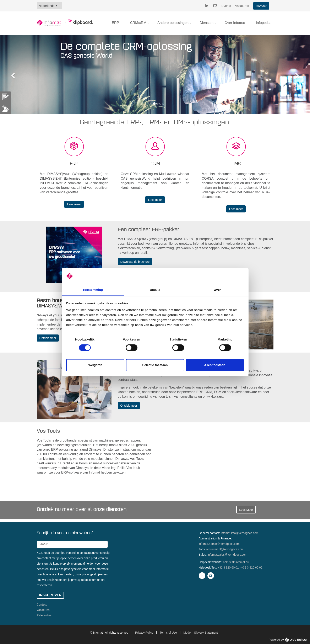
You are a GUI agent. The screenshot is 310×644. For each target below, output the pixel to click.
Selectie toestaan (155, 365)
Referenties (44, 615)
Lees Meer (246, 510)
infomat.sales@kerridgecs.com (227, 555)
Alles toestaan (215, 365)
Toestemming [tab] (93, 290)
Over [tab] (217, 290)
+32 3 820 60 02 (252, 568)
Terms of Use (168, 633)
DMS (236, 164)
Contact (261, 6)
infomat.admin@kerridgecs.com (219, 544)
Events (226, 6)
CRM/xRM (138, 23)
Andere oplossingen (173, 23)
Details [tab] (155, 290)
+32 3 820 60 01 (228, 568)
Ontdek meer (48, 338)
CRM (155, 164)
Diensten (206, 23)
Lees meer (74, 204)
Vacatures (242, 6)
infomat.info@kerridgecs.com (240, 533)
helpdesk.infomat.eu (236, 562)
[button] (121, 23)
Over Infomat (235, 23)
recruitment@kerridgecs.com (225, 549)
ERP (116, 23)
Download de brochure (135, 262)
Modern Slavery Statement (201, 633)
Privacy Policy (144, 633)
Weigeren (95, 365)
